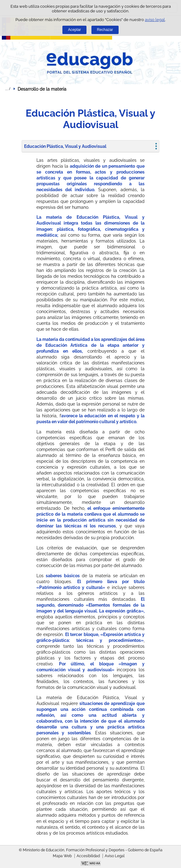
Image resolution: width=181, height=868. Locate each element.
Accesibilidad (88, 856)
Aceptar (74, 30)
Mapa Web (62, 856)
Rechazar (105, 30)
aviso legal (155, 20)
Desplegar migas (8, 89)
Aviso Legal (115, 856)
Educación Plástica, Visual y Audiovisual (65, 146)
